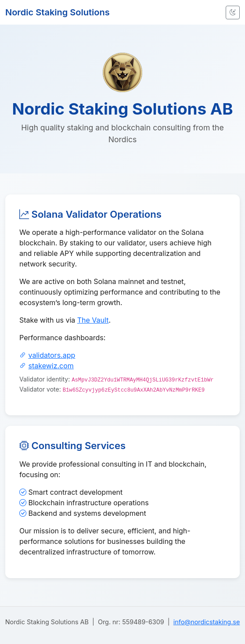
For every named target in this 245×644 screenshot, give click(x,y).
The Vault (93, 320)
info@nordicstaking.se (207, 622)
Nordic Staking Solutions (58, 12)
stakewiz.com (51, 366)
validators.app (52, 355)
